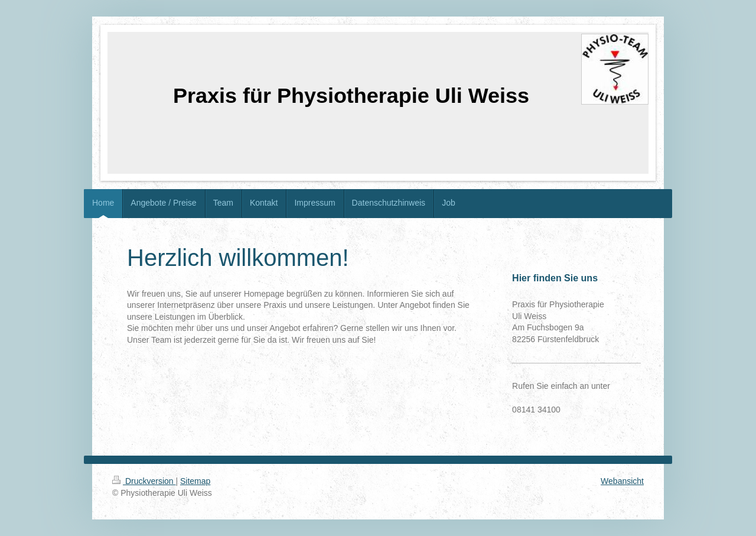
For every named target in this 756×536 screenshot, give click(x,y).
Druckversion (144, 481)
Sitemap (195, 481)
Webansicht (622, 481)
